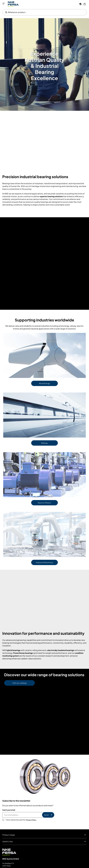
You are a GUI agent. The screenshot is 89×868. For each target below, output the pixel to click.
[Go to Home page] (13, 4)
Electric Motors (44, 503)
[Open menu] (4, 4)
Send (48, 815)
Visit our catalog (19, 683)
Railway (45, 443)
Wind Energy (45, 383)
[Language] (80, 4)
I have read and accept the (21, 820)
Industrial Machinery (45, 562)
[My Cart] (85, 4)
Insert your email (9, 810)
